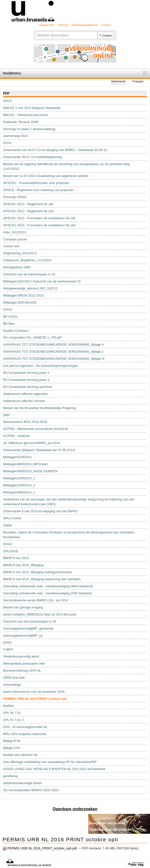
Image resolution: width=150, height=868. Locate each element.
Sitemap (63, 25)
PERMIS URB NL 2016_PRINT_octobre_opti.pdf (40, 848)
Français (138, 81)
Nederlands (118, 81)
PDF (6, 93)
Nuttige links (47, 25)
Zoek (35, 31)
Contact (106, 25)
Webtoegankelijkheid (85, 25)
